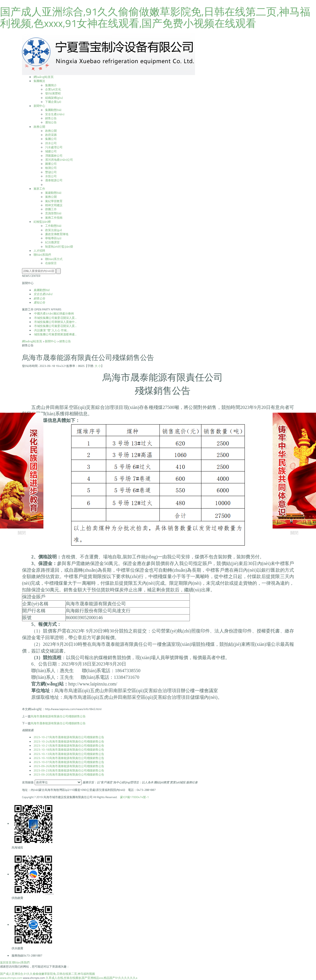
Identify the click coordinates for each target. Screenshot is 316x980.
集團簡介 (51, 85)
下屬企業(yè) (53, 102)
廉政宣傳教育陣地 (57, 234)
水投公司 (51, 176)
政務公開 (51, 131)
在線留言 (51, 263)
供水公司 (51, 143)
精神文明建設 (54, 205)
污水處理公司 (54, 147)
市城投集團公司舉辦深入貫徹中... (55, 322)
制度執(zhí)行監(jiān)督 (59, 247)
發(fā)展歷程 (53, 93)
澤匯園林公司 (54, 156)
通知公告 (51, 122)
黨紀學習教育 (54, 201)
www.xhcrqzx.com (11, 978)
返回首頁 (6, 962)
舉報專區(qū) (53, 238)
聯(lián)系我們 (21, 962)
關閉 (22, 474)
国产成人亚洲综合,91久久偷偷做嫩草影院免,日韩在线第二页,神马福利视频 (47, 974)
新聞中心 (51, 341)
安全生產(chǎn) (55, 114)
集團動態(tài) (53, 110)
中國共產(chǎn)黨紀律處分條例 (54, 313)
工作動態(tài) (53, 226)
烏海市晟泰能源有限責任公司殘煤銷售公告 (58, 716)
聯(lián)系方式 (54, 259)
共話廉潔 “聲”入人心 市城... (51, 330)
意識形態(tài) (53, 213)
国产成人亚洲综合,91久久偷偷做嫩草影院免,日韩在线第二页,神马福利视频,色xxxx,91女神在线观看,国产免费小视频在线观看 (155, 17)
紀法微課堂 (52, 242)
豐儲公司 (51, 172)
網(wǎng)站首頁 (32, 341)
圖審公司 (51, 164)
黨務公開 (51, 197)
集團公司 (51, 139)
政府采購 (51, 135)
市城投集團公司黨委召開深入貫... (55, 318)
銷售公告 (51, 118)
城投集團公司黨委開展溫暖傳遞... (55, 334)
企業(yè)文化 (53, 89)
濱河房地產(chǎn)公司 (59, 160)
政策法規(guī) (54, 230)
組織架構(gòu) (54, 98)
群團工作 (51, 209)
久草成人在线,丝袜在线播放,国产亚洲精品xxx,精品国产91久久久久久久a (91, 978)
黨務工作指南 (54, 218)
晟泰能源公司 (54, 180)
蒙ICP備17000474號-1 (134, 797)
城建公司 (51, 151)
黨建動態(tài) (53, 193)
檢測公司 (51, 168)
